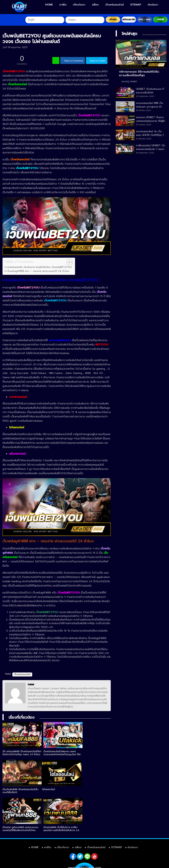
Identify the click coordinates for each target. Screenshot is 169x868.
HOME (49, 5)
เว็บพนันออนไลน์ (115, 5)
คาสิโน (63, 5)
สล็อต (95, 5)
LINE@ (160, 19)
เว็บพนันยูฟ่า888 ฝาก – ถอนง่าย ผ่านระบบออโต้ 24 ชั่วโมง (38, 271)
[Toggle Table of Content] (68, 262)
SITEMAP (136, 5)
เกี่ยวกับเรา (79, 5)
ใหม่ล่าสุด (129, 34)
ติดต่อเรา (153, 5)
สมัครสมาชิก (129, 19)
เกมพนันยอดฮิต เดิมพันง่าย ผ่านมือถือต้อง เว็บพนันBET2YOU (39, 267)
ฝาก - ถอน (145, 19)
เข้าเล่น (113, 19)
